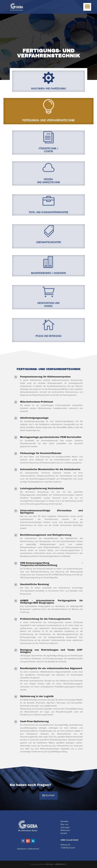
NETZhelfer (50, 865)
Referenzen (65, 831)
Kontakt (50, 796)
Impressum (22, 849)
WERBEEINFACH (60, 865)
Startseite (64, 822)
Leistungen (65, 828)
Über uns (64, 825)
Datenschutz (34, 849)
